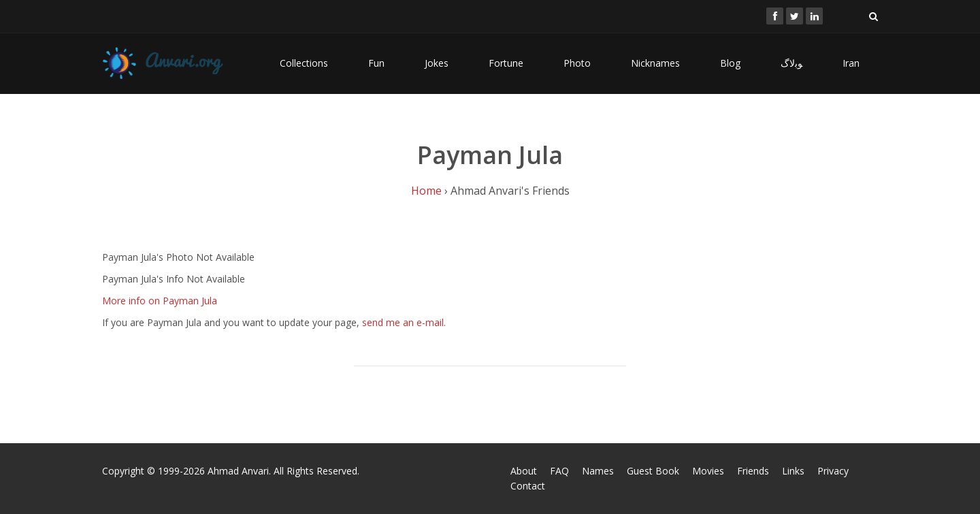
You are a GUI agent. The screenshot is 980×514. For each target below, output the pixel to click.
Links (793, 471)
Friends (753, 471)
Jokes (437, 63)
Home (426, 191)
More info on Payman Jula (160, 301)
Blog (730, 63)
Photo (577, 63)
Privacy (833, 471)
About (524, 471)
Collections (304, 63)
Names (598, 471)
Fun (376, 63)
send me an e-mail (403, 322)
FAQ (559, 471)
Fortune (506, 63)
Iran (851, 63)
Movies (708, 471)
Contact (528, 486)
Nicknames (655, 63)
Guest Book (653, 471)
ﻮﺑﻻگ (791, 63)
